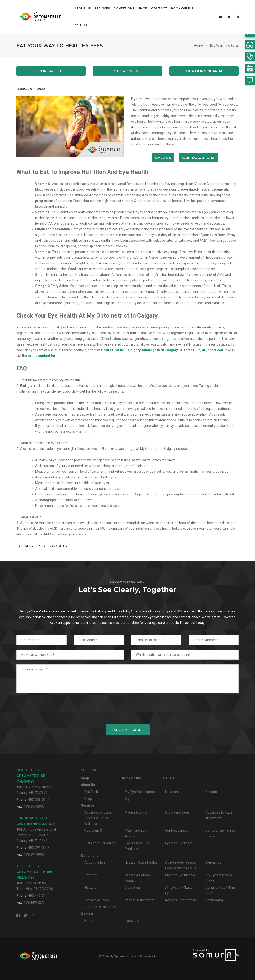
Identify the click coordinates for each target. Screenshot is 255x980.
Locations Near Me (204, 71)
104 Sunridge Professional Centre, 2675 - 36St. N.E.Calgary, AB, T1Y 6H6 (36, 829)
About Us (83, 8)
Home (198, 45)
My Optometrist (120, 956)
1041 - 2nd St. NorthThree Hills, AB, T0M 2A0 (35, 877)
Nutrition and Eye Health (55, 546)
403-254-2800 (34, 806)
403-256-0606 (39, 799)
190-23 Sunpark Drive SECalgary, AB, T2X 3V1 (35, 781)
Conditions (124, 8)
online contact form (43, 355)
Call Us (81, 25)
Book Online (182, 8)
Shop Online (127, 71)
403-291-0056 (34, 854)
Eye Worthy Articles (224, 45)
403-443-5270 (34, 902)
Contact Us (51, 71)
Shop (143, 8)
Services (102, 8)
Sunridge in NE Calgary (160, 350)
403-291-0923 (39, 847)
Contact (159, 8)
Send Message (128, 730)
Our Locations (198, 157)
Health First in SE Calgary (121, 350)
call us (222, 350)
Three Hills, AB (195, 350)
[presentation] (127, 709)
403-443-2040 (39, 895)
